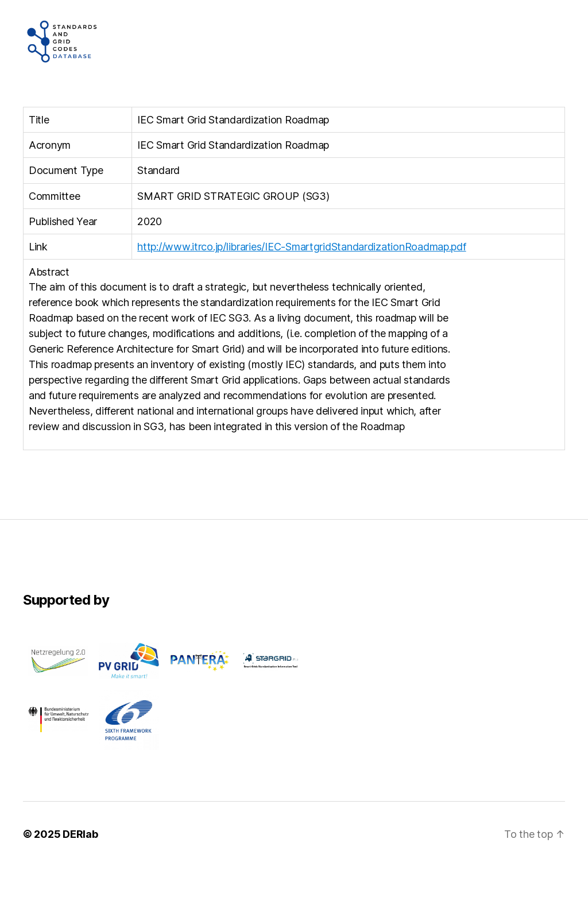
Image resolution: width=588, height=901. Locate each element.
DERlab (80, 869)
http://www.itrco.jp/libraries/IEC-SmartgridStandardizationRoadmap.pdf (301, 281)
